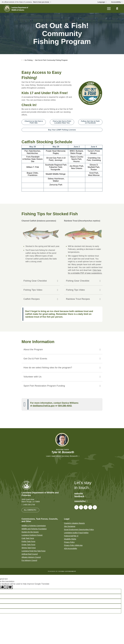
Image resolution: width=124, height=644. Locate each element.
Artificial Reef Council (30, 554)
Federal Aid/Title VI (71, 536)
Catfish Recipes (32, 299)
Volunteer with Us (33, 377)
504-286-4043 (65, 406)
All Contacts (30, 510)
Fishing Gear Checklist (35, 281)
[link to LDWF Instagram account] (86, 507)
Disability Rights (70, 539)
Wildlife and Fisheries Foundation (34, 529)
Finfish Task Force (28, 541)
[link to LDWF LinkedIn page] (95, 507)
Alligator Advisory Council (31, 557)
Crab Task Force (28, 538)
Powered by (62, 571)
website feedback (80, 495)
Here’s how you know (41, 2)
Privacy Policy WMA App (73, 545)
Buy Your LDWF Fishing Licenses (62, 130)
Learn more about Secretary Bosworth (62, 456)
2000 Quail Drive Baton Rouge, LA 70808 (31, 501)
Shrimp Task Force (29, 548)
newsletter (81, 501)
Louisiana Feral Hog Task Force (33, 551)
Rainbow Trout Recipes (78, 299)
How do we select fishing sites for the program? (48, 368)
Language (101, 2)
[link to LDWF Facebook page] (76, 507)
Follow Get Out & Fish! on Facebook (90, 122)
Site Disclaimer (70, 526)
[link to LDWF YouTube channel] (90, 507)
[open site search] (117, 8)
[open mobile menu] (109, 8)
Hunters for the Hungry (30, 532)
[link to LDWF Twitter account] (81, 507)
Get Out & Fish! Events (35, 359)
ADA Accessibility (71, 548)
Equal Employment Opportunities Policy (79, 530)
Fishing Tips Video (33, 290)
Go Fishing (29, 60)
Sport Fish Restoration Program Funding (44, 386)
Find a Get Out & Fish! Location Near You (62, 122)
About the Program (33, 349)
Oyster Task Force (28, 545)
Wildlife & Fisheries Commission (34, 526)
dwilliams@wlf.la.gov (44, 406)
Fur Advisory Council (29, 560)
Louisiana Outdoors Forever (32, 535)
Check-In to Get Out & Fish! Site (34, 122)
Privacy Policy (69, 542)
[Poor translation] (9, 587)
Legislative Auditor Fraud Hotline (76, 533)
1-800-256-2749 (29, 505)
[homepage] (16, 8)
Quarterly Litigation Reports (74, 523)
